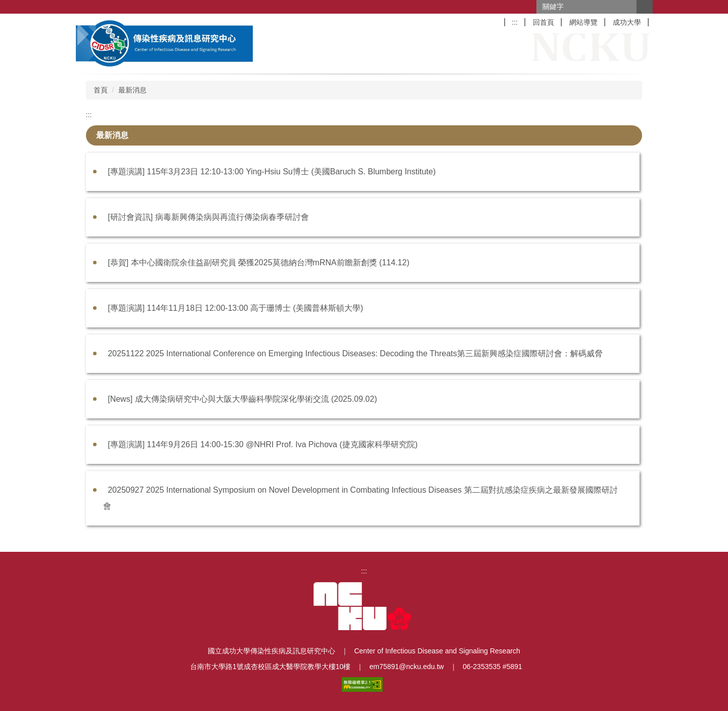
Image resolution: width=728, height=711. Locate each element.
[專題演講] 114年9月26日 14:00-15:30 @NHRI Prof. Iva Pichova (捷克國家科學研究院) (263, 444)
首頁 (101, 90)
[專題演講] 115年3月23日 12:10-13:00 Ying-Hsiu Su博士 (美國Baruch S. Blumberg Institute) (272, 172)
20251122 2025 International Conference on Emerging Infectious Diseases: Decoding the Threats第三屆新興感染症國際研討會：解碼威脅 (355, 353)
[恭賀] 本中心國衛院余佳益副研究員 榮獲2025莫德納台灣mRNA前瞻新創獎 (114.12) (259, 263)
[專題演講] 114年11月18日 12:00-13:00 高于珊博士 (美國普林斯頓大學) (235, 308)
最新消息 (132, 90)
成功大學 (627, 22)
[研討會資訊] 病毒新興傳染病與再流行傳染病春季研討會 (208, 217)
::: (515, 22)
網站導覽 (583, 22)
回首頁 (543, 22)
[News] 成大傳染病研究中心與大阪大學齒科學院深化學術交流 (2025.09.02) (242, 399)
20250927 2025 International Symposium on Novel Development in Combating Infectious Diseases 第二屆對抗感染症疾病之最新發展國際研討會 (360, 498)
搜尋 (645, 7)
